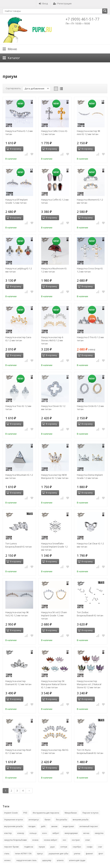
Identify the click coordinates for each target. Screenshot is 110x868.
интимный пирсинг (89, 826)
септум (64, 847)
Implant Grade (11, 813)
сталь (7, 853)
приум (42, 847)
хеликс (7, 860)
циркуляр (47, 860)
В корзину (14, 149)
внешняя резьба (81, 819)
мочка (86, 833)
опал (88, 840)
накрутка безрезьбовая (15, 840)
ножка (35, 840)
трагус (40, 853)
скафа (90, 847)
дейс (43, 826)
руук (53, 847)
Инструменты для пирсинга (46, 813)
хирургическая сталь (26, 860)
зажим (54, 826)
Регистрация (62, 3)
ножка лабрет (51, 840)
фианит (89, 853)
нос (65, 840)
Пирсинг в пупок (90, 813)
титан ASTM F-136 (23, 853)
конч (45, 833)
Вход (43, 3)
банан (48, 819)
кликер (21, 833)
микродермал (71, 833)
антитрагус (34, 819)
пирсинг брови (11, 847)
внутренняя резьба (13, 826)
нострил (76, 840)
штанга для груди (77, 860)
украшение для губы (58, 853)
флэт (101, 853)
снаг (100, 847)
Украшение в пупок (14, 819)
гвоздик (32, 826)
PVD (25, 813)
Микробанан (71, 813)
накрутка (99, 833)
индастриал (68, 826)
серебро (77, 847)
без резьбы (62, 819)
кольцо (33, 833)
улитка (77, 853)
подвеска (29, 847)
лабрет (56, 833)
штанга (60, 860)
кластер (8, 833)
